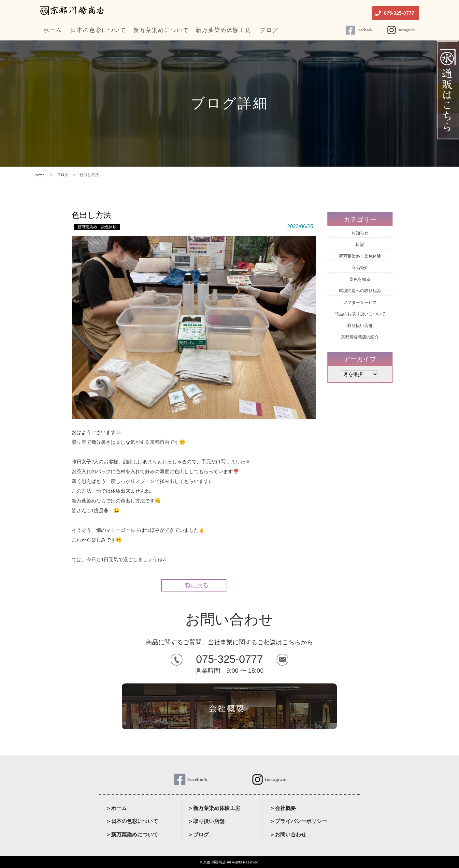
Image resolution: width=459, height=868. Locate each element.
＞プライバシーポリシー (298, 821)
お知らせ (360, 233)
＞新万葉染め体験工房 (214, 808)
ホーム (40, 175)
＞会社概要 (283, 808)
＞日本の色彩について (132, 821)
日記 (360, 244)
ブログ (63, 175)
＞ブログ (198, 835)
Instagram (406, 30)
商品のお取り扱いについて (360, 314)
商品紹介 (360, 268)
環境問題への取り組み (360, 291)
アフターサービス (360, 302)
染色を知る (360, 279)
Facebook (364, 30)
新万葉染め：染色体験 (97, 227)
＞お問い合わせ (288, 835)
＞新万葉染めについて (132, 835)
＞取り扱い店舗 (206, 821)
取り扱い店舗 (360, 326)
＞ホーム (116, 808)
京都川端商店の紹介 (360, 337)
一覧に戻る (194, 585)
